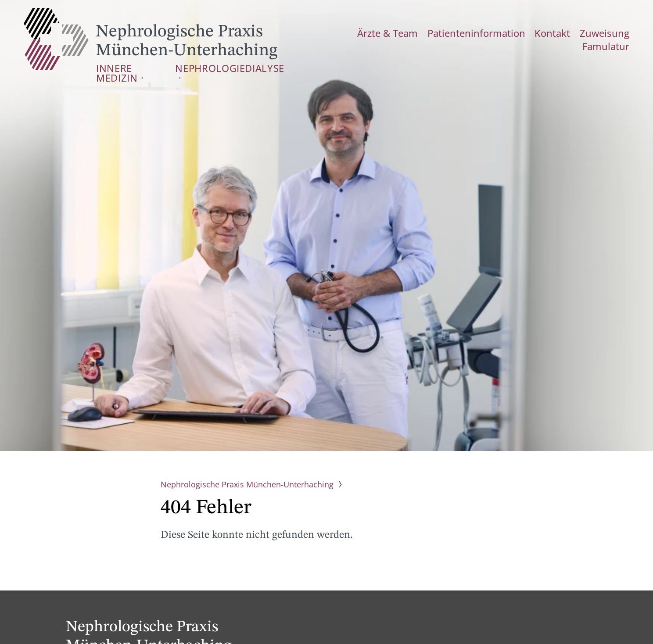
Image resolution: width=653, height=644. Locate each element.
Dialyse (242, 67)
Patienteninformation (456, 32)
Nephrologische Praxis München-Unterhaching (151, 39)
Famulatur (610, 32)
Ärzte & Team (382, 32)
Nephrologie (192, 67)
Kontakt (519, 32)
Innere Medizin (127, 67)
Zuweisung (562, 32)
